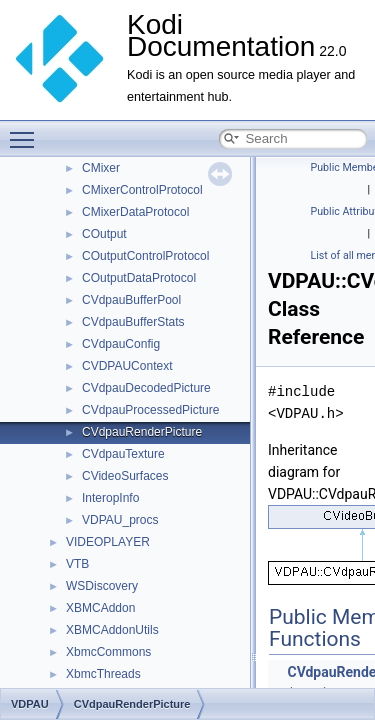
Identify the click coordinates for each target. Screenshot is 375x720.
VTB (77, 564)
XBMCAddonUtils (112, 630)
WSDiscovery (102, 586)
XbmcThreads (103, 674)
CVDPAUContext (127, 366)
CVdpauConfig (121, 344)
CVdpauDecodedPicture (146, 388)
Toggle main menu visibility (27, 131)
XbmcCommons (108, 652)
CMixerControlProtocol (142, 190)
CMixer (101, 168)
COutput (104, 234)
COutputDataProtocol (139, 278)
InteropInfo (110, 498)
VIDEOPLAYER (108, 542)
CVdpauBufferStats (133, 322)
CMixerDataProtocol (135, 212)
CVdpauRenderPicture (142, 432)
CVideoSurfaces (125, 476)
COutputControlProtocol (145, 256)
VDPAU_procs (120, 520)
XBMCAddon (100, 608)
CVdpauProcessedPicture (150, 410)
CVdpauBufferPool (131, 300)
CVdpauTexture (123, 454)
